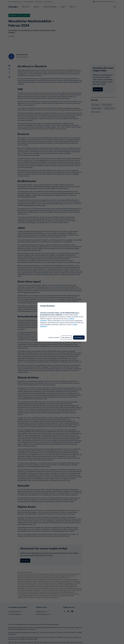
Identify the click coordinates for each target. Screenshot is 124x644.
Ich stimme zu (79, 338)
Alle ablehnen (66, 338)
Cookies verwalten (54, 338)
